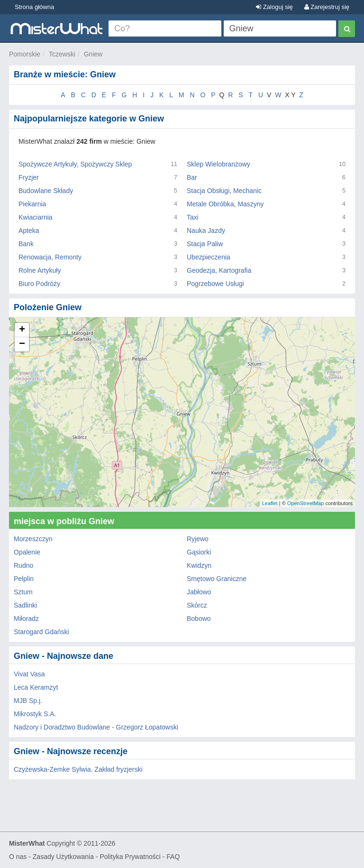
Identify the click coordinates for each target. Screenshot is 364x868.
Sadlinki (25, 605)
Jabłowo (199, 592)
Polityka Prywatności (130, 857)
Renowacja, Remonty (50, 257)
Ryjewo (198, 539)
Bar (192, 177)
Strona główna (34, 7)
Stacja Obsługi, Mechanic (224, 191)
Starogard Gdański (41, 632)
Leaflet (270, 503)
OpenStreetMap (306, 503)
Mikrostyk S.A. (35, 714)
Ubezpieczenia (209, 257)
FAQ (173, 857)
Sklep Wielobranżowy (218, 164)
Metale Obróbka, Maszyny (225, 204)
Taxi (193, 217)
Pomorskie (25, 54)
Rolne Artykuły (40, 270)
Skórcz (197, 605)
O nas (18, 857)
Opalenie (27, 552)
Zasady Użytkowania (63, 857)
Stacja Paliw (205, 244)
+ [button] (22, 330)
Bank (26, 244)
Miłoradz (26, 619)
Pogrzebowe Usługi (215, 284)
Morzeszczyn (33, 539)
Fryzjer (29, 177)
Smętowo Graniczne (217, 579)
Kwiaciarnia (36, 217)
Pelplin (24, 579)
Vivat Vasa (29, 674)
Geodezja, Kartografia (219, 270)
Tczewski (62, 54)
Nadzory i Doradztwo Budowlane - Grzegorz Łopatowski (96, 727)
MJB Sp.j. (28, 701)
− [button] (22, 344)
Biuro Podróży (39, 284)
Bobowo (199, 619)
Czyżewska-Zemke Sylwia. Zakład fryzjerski (78, 769)
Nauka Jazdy (206, 231)
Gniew (93, 54)
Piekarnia (32, 204)
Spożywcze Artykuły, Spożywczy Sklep (75, 164)
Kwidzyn (199, 565)
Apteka (29, 231)
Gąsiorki (199, 552)
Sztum (23, 592)
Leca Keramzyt (36, 687)
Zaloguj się (274, 7)
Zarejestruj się (327, 7)
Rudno (23, 565)
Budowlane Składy (46, 191)
